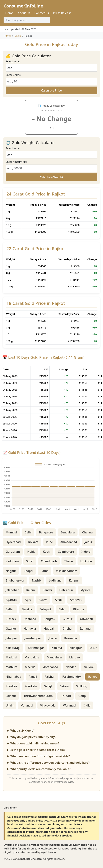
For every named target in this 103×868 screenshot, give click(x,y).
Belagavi (45, 609)
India (87, 705)
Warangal (70, 705)
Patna (45, 571)
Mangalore (32, 657)
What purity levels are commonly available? (40, 769)
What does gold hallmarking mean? (35, 743)
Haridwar (30, 629)
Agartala (11, 600)
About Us (24, 13)
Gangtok (49, 619)
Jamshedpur (33, 638)
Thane (69, 561)
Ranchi (47, 590)
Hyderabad (13, 542)
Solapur (11, 696)
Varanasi (27, 705)
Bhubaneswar (15, 580)
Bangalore (46, 532)
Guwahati (87, 619)
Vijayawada (48, 705)
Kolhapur (76, 648)
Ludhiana (55, 580)
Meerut (30, 667)
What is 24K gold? (23, 731)
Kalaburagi (13, 648)
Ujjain (10, 705)
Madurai (11, 657)
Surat (30, 561)
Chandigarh (49, 561)
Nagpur (11, 571)
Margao (75, 657)
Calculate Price (52, 90)
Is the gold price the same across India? (38, 750)
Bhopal (28, 571)
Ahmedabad (69, 542)
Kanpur (74, 580)
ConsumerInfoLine (23, 6)
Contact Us (42, 13)
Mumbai (11, 532)
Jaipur (88, 542)
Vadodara (12, 561)
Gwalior (11, 629)
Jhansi (53, 638)
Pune (49, 542)
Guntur (68, 619)
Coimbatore (66, 552)
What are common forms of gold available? (40, 756)
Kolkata (33, 542)
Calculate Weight (51, 177)
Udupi (82, 696)
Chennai (88, 532)
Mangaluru (54, 657)
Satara (64, 686)
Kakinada (70, 638)
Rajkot (92, 677)
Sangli (48, 686)
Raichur (50, 677)
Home (9, 13)
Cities (18, 36)
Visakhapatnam (67, 571)
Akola (59, 600)
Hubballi (50, 629)
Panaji (33, 677)
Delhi (28, 532)
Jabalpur (11, 638)
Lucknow (86, 561)
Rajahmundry (72, 677)
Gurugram (13, 552)
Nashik (37, 580)
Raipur (31, 590)
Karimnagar (36, 648)
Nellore (89, 667)
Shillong (82, 686)
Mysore (86, 590)
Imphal (68, 629)
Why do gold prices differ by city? (33, 737)
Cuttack (11, 619)
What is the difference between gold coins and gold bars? (50, 763)
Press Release (62, 13)
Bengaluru (68, 532)
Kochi (47, 552)
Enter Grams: (13, 75)
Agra (28, 600)
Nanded (71, 667)
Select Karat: (13, 61)
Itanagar (86, 629)
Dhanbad (30, 619)
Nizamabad (13, 677)
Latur (93, 648)
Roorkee (11, 686)
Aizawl (43, 600)
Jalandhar (12, 590)
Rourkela (31, 686)
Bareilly (27, 609)
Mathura (12, 667)
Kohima (57, 648)
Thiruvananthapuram (38, 696)
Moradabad (50, 667)
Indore (86, 552)
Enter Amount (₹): (16, 162)
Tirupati (66, 696)
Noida (31, 552)
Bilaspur (79, 609)
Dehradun (66, 590)
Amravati (76, 600)
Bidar (62, 609)
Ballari (10, 609)
